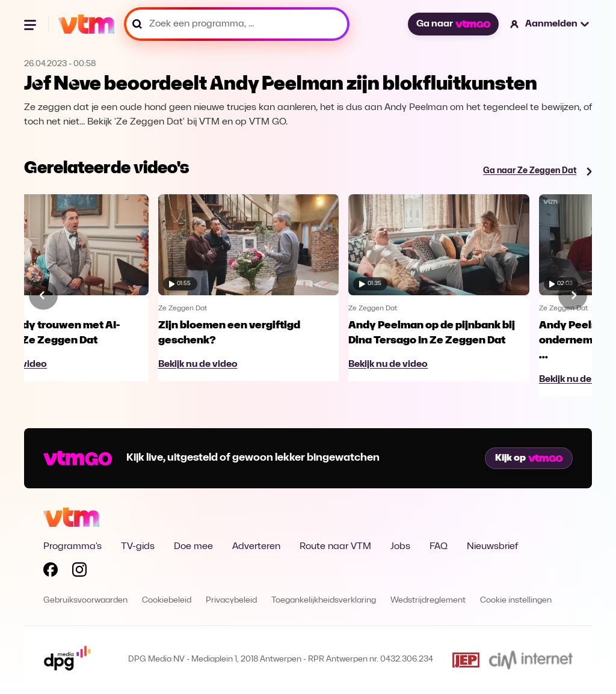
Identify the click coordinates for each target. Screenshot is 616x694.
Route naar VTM (335, 547)
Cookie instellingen (516, 600)
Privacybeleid (231, 600)
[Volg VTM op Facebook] (51, 572)
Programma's (72, 547)
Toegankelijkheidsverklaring (324, 600)
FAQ (439, 547)
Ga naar (453, 24)
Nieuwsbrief (492, 547)
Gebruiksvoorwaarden (85, 600)
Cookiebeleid (167, 600)
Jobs (400, 547)
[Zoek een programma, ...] (237, 24)
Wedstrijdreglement (428, 600)
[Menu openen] (31, 24)
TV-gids (138, 547)
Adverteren (256, 547)
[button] (550, 24)
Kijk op (529, 458)
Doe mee (193, 547)
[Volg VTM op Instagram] (79, 572)
